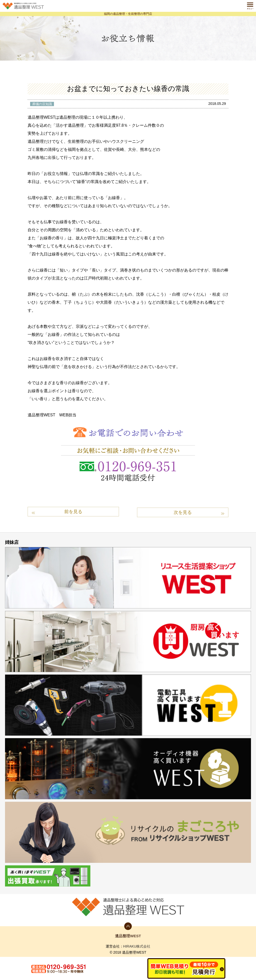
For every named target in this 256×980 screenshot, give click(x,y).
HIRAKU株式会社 (137, 945)
